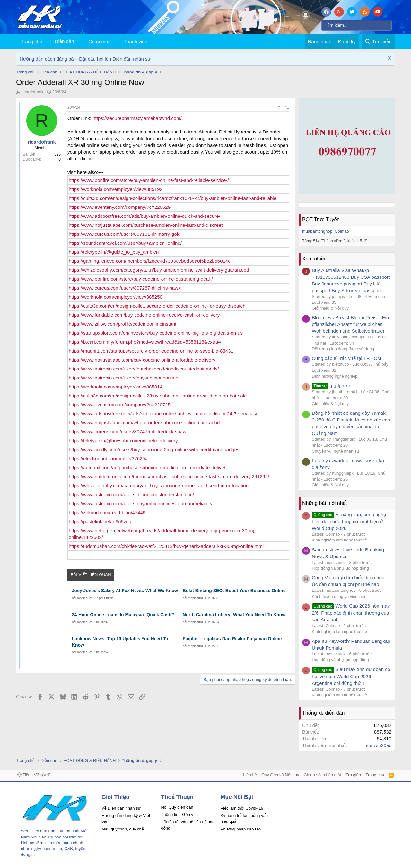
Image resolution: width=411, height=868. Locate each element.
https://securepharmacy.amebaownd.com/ (137, 118)
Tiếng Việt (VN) (34, 775)
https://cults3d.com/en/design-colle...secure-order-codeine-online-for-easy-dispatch (157, 306)
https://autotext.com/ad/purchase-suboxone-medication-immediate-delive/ (147, 468)
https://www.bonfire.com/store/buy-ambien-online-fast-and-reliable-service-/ (149, 180)
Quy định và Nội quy (280, 775)
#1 (287, 107)
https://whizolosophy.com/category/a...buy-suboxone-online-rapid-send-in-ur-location (159, 485)
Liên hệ (250, 775)
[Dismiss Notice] (389, 59)
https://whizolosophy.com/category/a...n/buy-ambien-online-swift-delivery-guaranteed (159, 270)
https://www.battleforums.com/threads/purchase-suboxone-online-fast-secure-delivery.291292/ (169, 477)
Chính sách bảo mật (322, 775)
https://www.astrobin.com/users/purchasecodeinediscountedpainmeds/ (144, 369)
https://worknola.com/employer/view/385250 (116, 297)
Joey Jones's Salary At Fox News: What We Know (125, 591)
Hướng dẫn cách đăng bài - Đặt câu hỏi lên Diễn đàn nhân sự (85, 59)
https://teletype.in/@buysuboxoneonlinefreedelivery (123, 441)
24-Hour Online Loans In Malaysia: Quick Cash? (123, 615)
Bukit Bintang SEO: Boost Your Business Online (234, 591)
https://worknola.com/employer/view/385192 (116, 189)
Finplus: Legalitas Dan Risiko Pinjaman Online (232, 639)
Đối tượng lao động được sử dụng (343, 349)
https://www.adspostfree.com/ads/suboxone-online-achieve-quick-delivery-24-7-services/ (163, 414)
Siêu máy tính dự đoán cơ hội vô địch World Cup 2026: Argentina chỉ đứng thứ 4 (351, 676)
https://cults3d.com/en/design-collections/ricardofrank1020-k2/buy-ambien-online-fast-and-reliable (173, 198)
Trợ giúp (353, 775)
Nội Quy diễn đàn (177, 807)
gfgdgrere (331, 385)
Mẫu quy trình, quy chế (123, 829)
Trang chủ (32, 42)
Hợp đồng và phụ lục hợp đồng (340, 568)
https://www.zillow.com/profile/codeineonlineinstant (122, 324)
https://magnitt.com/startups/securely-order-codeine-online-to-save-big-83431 (151, 351)
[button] (114, 42)
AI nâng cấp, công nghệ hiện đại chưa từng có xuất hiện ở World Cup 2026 (349, 521)
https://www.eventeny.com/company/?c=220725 (120, 405)
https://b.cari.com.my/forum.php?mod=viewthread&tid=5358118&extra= (145, 342)
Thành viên (136, 42)
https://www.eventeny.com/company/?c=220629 (120, 207)
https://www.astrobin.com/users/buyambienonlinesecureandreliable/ (141, 503)
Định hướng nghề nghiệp (335, 376)
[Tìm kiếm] (357, 25)
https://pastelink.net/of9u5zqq (100, 521)
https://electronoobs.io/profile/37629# (108, 459)
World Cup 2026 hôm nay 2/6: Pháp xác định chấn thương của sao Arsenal (351, 613)
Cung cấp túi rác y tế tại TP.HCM (346, 358)
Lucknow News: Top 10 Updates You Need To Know (120, 642)
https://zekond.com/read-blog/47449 (107, 512)
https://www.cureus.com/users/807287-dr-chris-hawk (125, 288)
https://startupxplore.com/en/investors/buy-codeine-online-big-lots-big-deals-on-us (156, 333)
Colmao (342, 231)
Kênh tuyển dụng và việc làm (338, 596)
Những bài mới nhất (325, 503)
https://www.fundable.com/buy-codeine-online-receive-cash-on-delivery (144, 315)
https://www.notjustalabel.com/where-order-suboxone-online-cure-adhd (144, 423)
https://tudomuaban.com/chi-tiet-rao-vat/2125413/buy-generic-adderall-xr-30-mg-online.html (166, 546)
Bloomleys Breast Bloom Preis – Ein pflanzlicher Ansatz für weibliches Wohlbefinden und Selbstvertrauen (350, 324)
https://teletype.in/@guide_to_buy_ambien (114, 252)
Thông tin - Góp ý (177, 815)
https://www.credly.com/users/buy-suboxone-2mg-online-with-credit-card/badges (154, 450)
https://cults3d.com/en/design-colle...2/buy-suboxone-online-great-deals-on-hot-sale (158, 396)
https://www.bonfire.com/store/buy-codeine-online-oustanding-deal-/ (141, 279)
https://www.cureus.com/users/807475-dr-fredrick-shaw (127, 432)
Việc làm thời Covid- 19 (242, 808)
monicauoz (85, 598)
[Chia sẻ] (278, 108)
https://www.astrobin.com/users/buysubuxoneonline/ (124, 378)
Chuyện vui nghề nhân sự (336, 451)
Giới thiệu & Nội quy (330, 308)
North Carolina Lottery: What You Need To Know (234, 615)
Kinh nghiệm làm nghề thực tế (339, 540)
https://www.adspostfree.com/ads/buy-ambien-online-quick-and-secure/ (144, 216)
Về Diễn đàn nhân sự (121, 808)
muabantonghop (317, 231)
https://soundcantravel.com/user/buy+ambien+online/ (125, 243)
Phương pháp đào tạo (241, 829)
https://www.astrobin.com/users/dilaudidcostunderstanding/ (131, 494)
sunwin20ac (379, 745)
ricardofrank (33, 92)
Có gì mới (99, 42)
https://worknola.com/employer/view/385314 (116, 387)
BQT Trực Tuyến (321, 220)
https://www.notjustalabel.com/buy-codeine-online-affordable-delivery (142, 360)
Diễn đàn (65, 41)
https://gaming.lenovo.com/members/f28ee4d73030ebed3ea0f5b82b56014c (150, 261)
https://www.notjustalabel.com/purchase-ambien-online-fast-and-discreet (146, 225)
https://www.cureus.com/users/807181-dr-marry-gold (125, 234)
